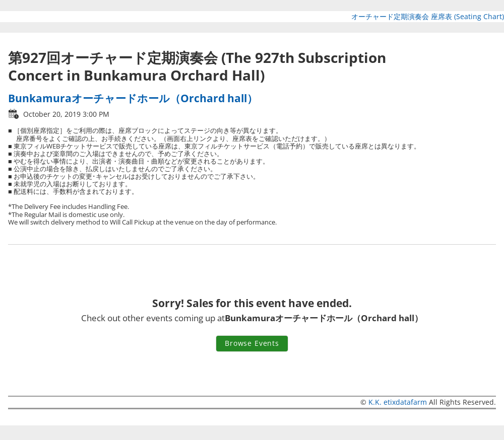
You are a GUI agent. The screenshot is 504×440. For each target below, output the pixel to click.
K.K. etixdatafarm (398, 402)
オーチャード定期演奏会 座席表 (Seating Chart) (428, 16)
